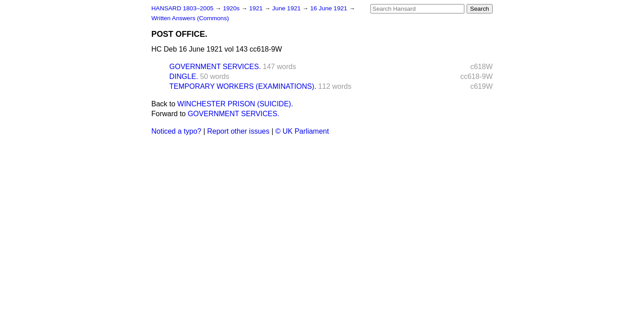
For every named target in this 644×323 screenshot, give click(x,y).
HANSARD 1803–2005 (182, 8)
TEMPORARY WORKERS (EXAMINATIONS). (243, 86)
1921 (257, 8)
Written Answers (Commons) (190, 18)
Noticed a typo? (176, 131)
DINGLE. (184, 76)
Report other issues (238, 131)
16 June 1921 (330, 8)
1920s (232, 8)
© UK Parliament (302, 131)
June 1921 (287, 8)
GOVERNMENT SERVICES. (215, 67)
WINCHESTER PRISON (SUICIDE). (235, 104)
